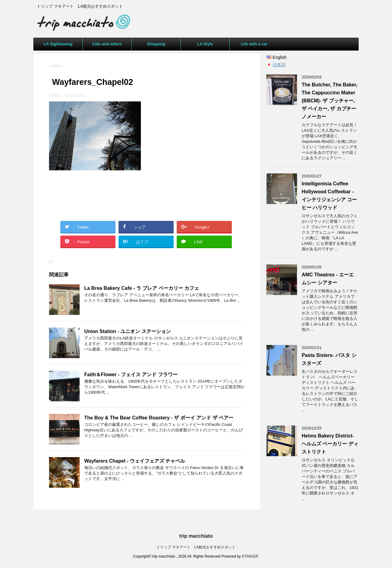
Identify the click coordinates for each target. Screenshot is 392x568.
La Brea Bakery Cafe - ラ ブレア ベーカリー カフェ (142, 288)
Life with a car (254, 44)
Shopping (156, 44)
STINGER (250, 556)
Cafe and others (107, 44)
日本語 (279, 65)
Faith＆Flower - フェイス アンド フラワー (131, 375)
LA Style (205, 44)
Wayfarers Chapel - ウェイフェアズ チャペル (135, 461)
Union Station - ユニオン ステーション (128, 331)
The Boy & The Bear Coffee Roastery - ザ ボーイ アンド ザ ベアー (159, 418)
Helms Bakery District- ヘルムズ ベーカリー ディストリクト (330, 444)
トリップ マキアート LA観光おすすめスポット (196, 547)
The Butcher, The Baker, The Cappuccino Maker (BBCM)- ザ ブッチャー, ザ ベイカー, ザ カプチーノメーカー (330, 101)
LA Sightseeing (58, 44)
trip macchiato (196, 536)
